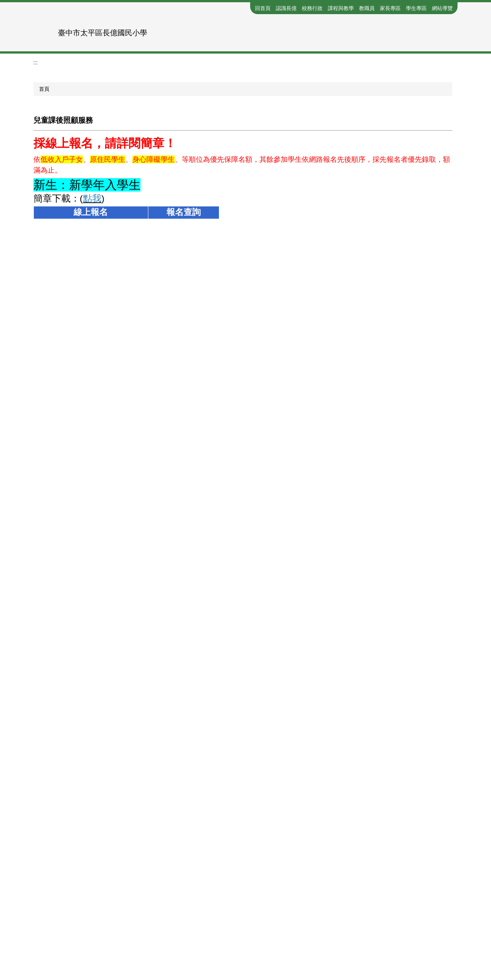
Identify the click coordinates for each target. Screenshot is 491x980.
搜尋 (452, 27)
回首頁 (263, 8)
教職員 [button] (367, 8)
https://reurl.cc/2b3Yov (80, 529)
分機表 (205, 923)
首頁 (44, 189)
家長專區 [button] (390, 8)
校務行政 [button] (312, 8)
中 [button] (437, 244)
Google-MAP (280, 936)
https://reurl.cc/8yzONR (80, 402)
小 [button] (422, 244)
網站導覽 (442, 8)
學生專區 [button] (416, 8)
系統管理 (324, 936)
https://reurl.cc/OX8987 (173, 402)
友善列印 (50, 814)
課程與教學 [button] (341, 8)
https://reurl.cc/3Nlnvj (173, 529)
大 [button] (451, 244)
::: (248, 8)
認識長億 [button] (286, 8)
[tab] (223, 145)
